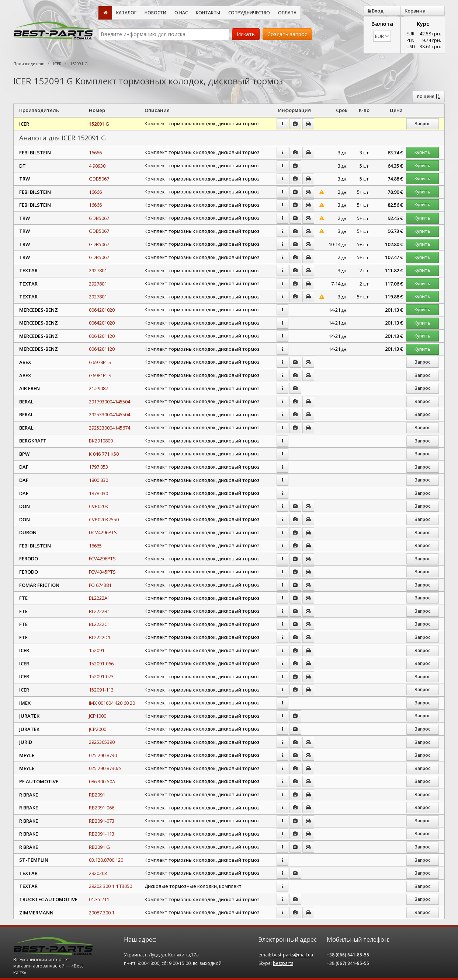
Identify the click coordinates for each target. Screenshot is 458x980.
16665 (95, 546)
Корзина (415, 11)
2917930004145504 (110, 402)
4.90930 (97, 166)
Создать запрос (287, 34)
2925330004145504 (110, 414)
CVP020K (99, 506)
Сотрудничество (249, 13)
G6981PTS (100, 375)
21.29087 (98, 388)
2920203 (98, 873)
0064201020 (102, 310)
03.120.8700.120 (106, 860)
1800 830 (98, 480)
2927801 (98, 270)
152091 (97, 650)
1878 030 (98, 493)
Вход (376, 11)
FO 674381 (100, 585)
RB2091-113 (102, 834)
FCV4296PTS (102, 559)
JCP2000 (98, 729)
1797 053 (98, 467)
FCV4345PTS (102, 572)
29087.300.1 (102, 913)
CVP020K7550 (104, 519)
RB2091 (97, 795)
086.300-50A (102, 781)
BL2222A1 (99, 598)
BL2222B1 (99, 611)
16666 (95, 153)
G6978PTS (100, 362)
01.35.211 (99, 899)
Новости (155, 13)
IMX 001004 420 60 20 (112, 703)
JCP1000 (98, 716)
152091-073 (101, 676)
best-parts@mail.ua (293, 955)
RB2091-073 (102, 821)
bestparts (283, 963)
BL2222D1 (100, 637)
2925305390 (102, 742)
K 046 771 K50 (104, 454)
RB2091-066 (102, 808)
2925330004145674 (110, 428)
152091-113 (101, 690)
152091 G (99, 124)
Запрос (422, 124)
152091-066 (101, 664)
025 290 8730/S (105, 768)
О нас (181, 13)
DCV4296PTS (103, 532)
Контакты (208, 13)
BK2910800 (101, 441)
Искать (246, 34)
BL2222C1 (99, 624)
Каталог (126, 13)
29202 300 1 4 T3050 (110, 886)
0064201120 (102, 336)
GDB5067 (99, 179)
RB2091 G (99, 847)
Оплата (287, 13)
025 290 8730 (103, 755)
